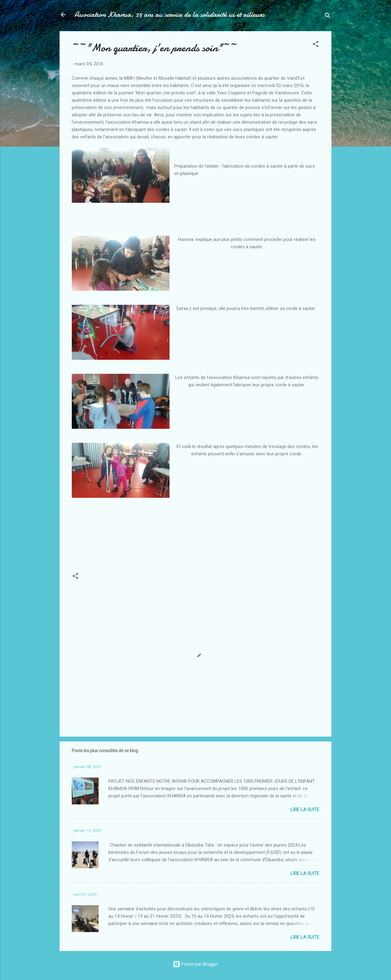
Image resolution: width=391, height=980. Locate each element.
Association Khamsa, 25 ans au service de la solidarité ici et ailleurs (169, 15)
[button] (316, 45)
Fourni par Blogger (195, 964)
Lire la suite (305, 810)
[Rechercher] (328, 17)
